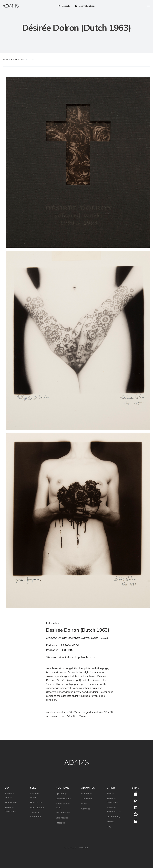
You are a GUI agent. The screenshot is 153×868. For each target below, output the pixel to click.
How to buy (11, 802)
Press (84, 804)
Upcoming (61, 793)
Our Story (86, 793)
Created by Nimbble (76, 848)
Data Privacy (113, 817)
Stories (110, 822)
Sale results (62, 818)
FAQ (109, 827)
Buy (7, 788)
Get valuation (37, 808)
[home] (11, 6)
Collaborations (63, 799)
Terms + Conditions (10, 809)
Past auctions (63, 813)
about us (88, 788)
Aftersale (61, 823)
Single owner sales (63, 806)
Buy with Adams (9, 795)
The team (87, 799)
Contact (85, 809)
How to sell (36, 802)
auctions (63, 788)
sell (33, 788)
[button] (133, 6)
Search (110, 793)
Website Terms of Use (114, 809)
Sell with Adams (35, 795)
